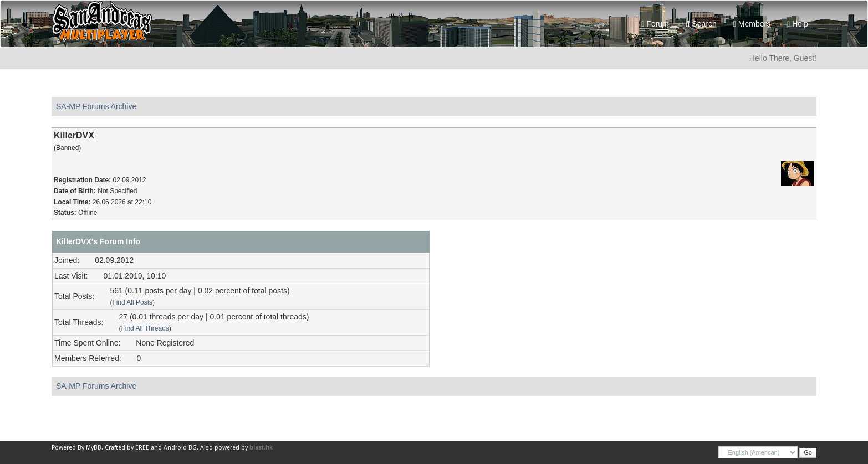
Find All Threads (145, 328)
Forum (655, 24)
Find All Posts (132, 302)
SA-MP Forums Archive (96, 106)
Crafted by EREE (127, 448)
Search (701, 24)
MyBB (94, 448)
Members (752, 24)
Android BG (180, 448)
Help (798, 24)
